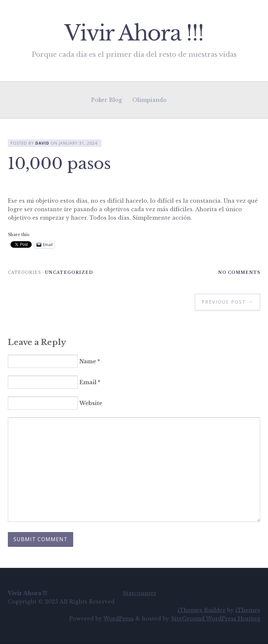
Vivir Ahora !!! (134, 33)
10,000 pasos (59, 164)
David (42, 143)
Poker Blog (107, 100)
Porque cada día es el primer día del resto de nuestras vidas (134, 55)
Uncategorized (69, 272)
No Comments (239, 272)
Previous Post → (227, 302)
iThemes (248, 610)
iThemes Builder (201, 610)
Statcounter (140, 593)
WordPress (118, 619)
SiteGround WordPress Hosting (216, 619)
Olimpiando (150, 100)
